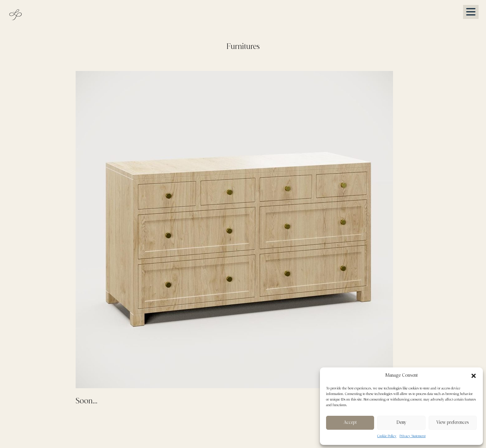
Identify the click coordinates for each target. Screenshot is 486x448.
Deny (401, 423)
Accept (350, 423)
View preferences (453, 423)
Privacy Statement (413, 436)
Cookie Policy (387, 436)
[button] (474, 376)
